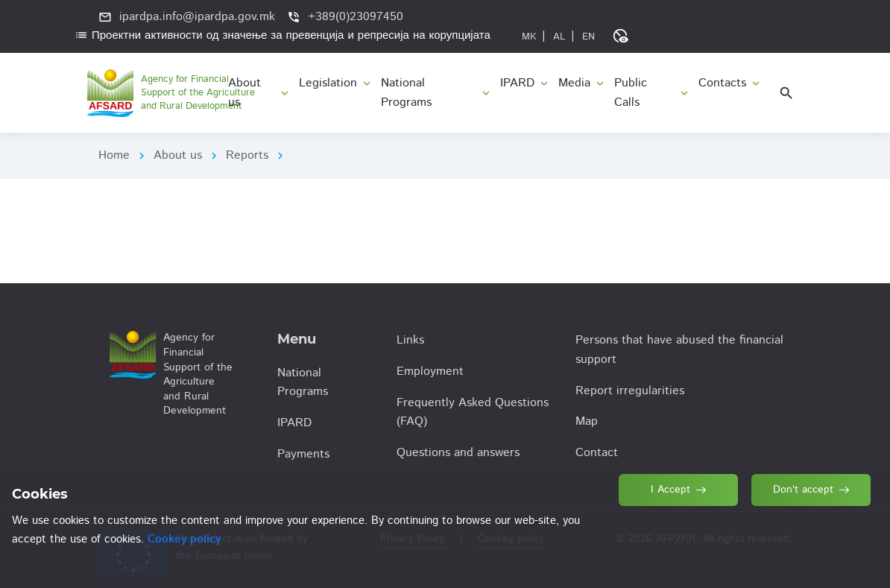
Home (114, 155)
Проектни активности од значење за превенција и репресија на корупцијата (283, 35)
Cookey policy (184, 539)
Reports (247, 155)
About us (178, 155)
